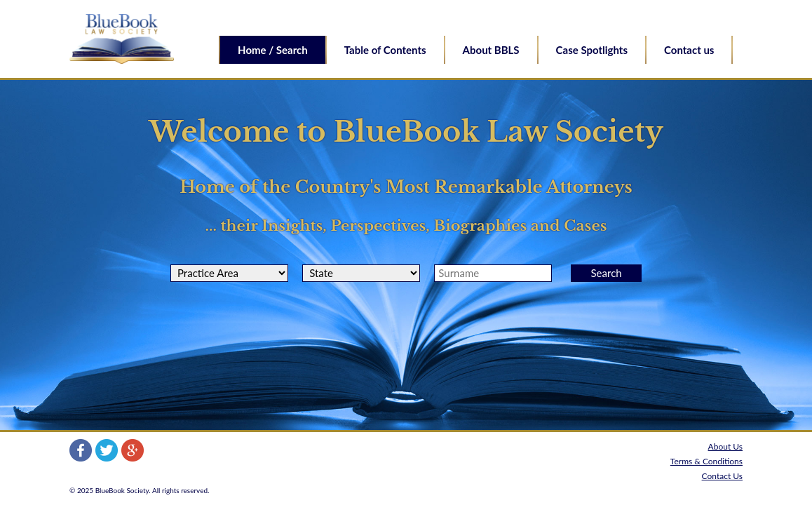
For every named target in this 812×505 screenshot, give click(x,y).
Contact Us (722, 476)
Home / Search (273, 50)
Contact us (689, 50)
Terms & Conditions (706, 461)
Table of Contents (385, 50)
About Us (725, 446)
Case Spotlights (592, 50)
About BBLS (491, 50)
